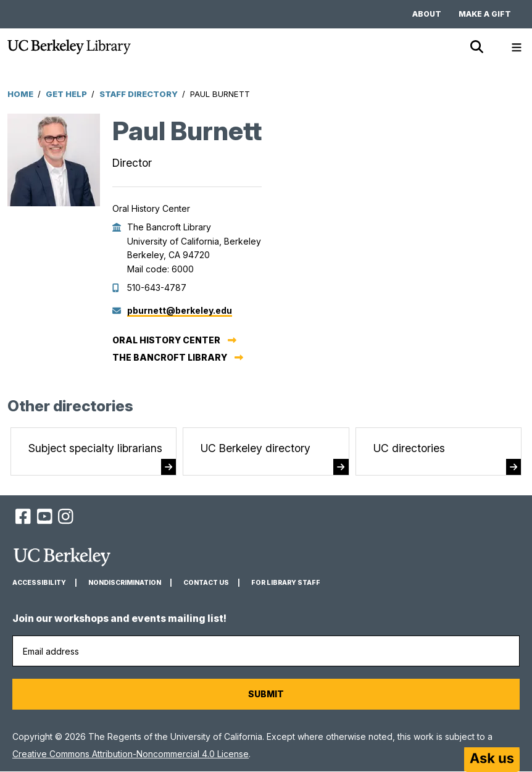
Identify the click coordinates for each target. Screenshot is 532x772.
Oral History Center (166, 340)
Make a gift (485, 14)
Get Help (66, 94)
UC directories (409, 448)
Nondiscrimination (125, 583)
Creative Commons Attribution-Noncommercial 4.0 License (131, 754)
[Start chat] (492, 760)
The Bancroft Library (170, 357)
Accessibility (39, 583)
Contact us (206, 583)
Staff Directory (139, 94)
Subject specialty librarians (95, 448)
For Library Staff (286, 583)
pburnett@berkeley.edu (180, 310)
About (427, 14)
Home (20, 94)
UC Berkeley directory (256, 448)
